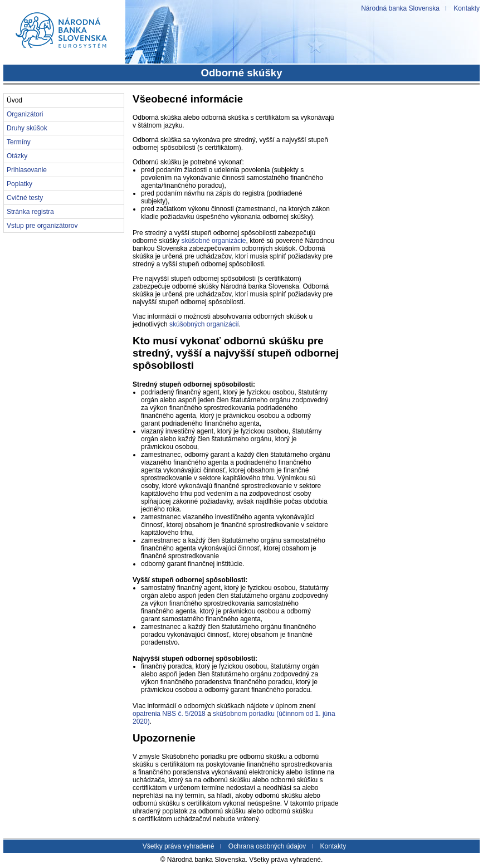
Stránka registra (30, 212)
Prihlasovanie (27, 170)
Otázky (17, 156)
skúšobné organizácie (213, 241)
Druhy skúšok (27, 128)
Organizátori (25, 114)
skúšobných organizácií (204, 324)
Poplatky (19, 184)
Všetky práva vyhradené (179, 846)
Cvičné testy (25, 198)
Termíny (19, 142)
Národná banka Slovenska (400, 8)
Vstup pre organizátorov (42, 226)
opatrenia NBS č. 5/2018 (169, 714)
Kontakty (467, 8)
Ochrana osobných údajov (267, 846)
